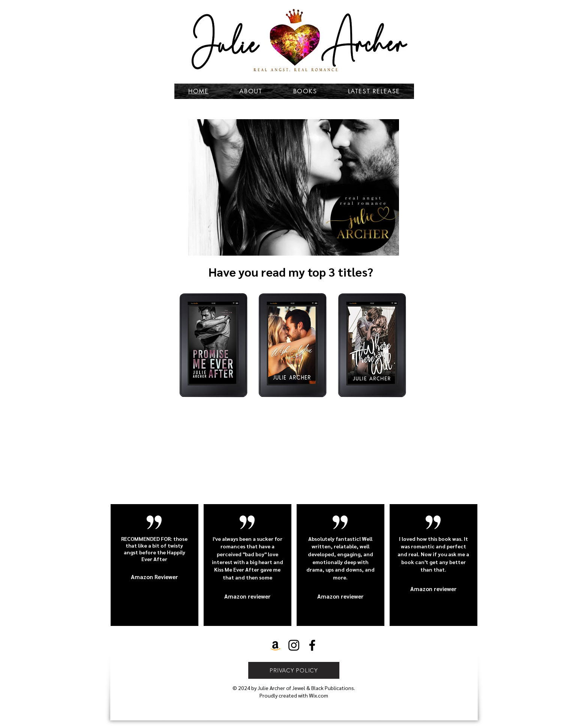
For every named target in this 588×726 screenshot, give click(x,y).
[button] (294, 187)
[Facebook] (312, 645)
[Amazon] (275, 645)
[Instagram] (294, 645)
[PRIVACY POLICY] (294, 670)
